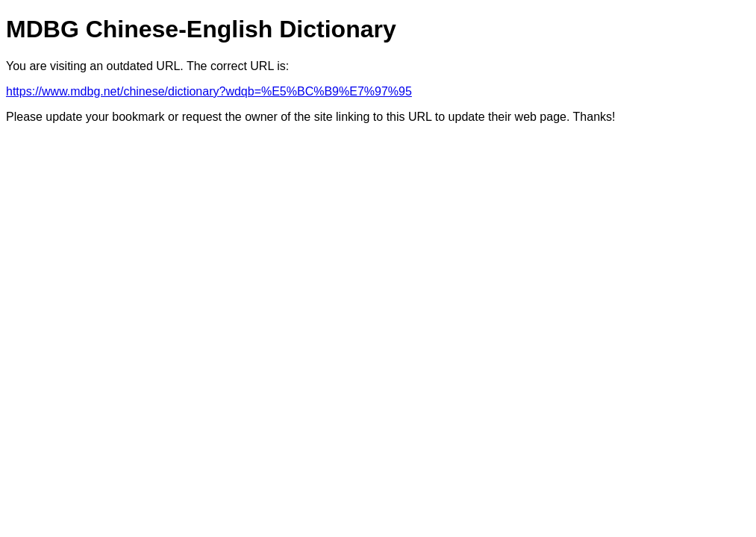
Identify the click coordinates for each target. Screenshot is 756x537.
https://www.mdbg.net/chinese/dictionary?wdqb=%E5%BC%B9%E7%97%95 (209, 91)
